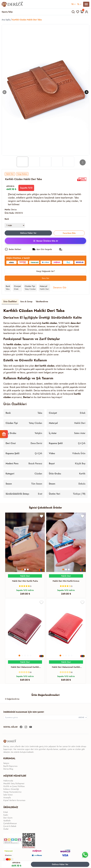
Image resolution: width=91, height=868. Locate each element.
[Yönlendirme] (12, 4)
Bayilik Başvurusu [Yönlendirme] (10, 766)
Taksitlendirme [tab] (42, 302)
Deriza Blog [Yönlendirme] (8, 769)
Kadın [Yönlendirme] (6, 815)
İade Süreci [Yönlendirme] (8, 795)
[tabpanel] (46, 403)
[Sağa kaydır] (87, 92)
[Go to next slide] (83, 162)
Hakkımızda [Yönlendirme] (8, 781)
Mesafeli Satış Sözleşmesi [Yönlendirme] (14, 783)
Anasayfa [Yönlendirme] (7, 798)
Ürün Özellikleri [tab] (10, 302)
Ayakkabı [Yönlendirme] (7, 821)
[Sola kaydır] (4, 92)
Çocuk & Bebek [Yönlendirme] (10, 826)
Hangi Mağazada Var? (46, 271)
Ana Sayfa (6, 20)
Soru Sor (46, 278)
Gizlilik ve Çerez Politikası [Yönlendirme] (14, 786)
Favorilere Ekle (69, 233)
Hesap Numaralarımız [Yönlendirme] (12, 792)
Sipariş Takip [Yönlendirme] (7, 12)
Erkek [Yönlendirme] (6, 812)
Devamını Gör (60, 288)
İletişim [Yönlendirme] (6, 763)
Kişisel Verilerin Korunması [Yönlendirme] (14, 800)
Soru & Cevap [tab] (26, 302)
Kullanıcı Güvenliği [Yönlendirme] (11, 789)
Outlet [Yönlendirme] (6, 829)
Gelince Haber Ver (60, 864)
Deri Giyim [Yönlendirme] (8, 818)
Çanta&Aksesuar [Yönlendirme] (10, 823)
